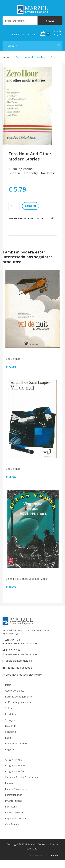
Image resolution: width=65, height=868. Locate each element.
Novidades (11, 726)
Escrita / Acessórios (17, 789)
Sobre (9, 708)
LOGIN (32, 34)
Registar (10, 749)
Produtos (11, 714)
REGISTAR (18, 34)
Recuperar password (17, 743)
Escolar (9, 783)
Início (6, 57)
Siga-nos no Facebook (17, 668)
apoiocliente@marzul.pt (18, 661)
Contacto (11, 732)
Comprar (31, 206)
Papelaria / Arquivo (16, 818)
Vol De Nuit (13, 359)
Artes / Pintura (14, 760)
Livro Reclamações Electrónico (22, 675)
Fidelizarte (56, 855)
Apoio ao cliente (15, 691)
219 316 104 (20, 641)
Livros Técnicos (14, 812)
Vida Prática (12, 824)
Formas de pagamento (19, 697)
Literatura (11, 807)
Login (8, 738)
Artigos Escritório (15, 771)
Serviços (10, 720)
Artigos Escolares (15, 765)
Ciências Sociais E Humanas (21, 777)
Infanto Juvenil (14, 801)
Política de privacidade (18, 702)
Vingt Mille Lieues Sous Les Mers (26, 579)
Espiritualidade (14, 795)
